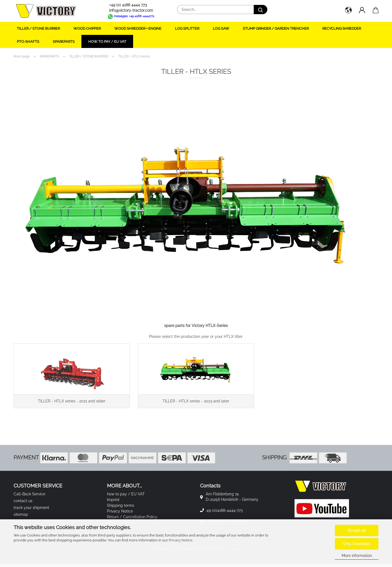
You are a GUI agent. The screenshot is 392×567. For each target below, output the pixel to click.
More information (357, 556)
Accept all (357, 530)
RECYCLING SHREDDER (342, 28)
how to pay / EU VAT (107, 42)
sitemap (21, 518)
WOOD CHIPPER (87, 28)
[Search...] (261, 10)
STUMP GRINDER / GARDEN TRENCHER (276, 28)
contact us (23, 504)
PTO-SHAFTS (28, 42)
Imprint (113, 503)
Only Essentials (357, 544)
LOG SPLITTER (187, 28)
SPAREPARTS (64, 42)
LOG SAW (221, 28)
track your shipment (31, 511)
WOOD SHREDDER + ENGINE (138, 28)
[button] (348, 11)
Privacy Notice (181, 540)
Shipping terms (121, 509)
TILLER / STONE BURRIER (38, 28)
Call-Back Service (29, 497)
